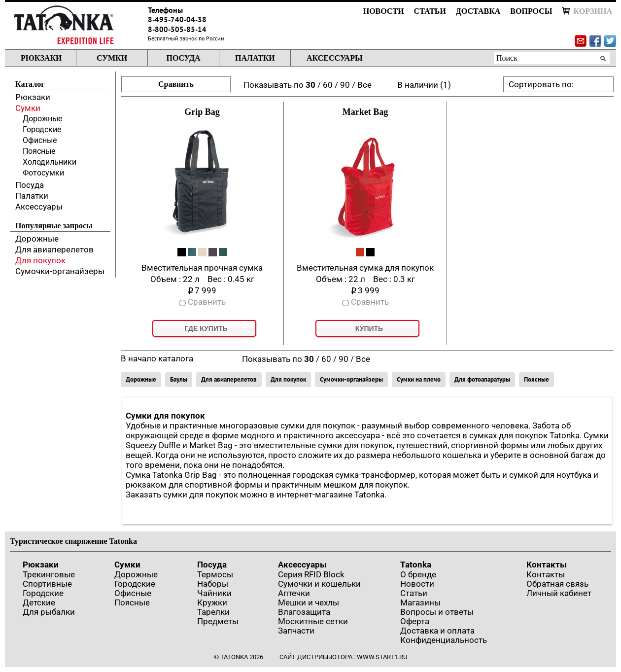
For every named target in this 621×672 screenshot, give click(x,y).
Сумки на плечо (419, 379)
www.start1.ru (382, 657)
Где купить (206, 328)
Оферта (415, 621)
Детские (39, 602)
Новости (384, 11)
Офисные (40, 140)
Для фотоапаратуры (482, 379)
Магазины (420, 602)
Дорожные (42, 119)
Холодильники (50, 162)
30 (310, 85)
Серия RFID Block (311, 574)
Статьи (430, 11)
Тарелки (213, 612)
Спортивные (47, 584)
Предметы (218, 621)
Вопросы (531, 11)
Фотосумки (43, 173)
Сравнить (176, 84)
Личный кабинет (559, 593)
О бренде (418, 574)
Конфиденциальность (444, 640)
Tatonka (416, 565)
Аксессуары (335, 58)
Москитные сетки (313, 621)
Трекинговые (49, 574)
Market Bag (365, 112)
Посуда (183, 58)
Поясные (39, 151)
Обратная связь (557, 584)
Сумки (112, 58)
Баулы (179, 379)
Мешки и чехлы (309, 602)
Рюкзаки (41, 58)
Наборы (213, 584)
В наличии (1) (424, 85)
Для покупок (40, 260)
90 (345, 85)
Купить (369, 328)
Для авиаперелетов (54, 249)
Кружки (212, 602)
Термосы (215, 574)
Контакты (547, 565)
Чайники (214, 593)
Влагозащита (304, 612)
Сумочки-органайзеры (60, 271)
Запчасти (296, 631)
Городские (42, 129)
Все (364, 85)
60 (328, 85)
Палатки (255, 58)
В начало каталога (157, 358)
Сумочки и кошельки (319, 584)
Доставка (478, 11)
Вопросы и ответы (437, 612)
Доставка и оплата (437, 631)
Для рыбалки (49, 612)
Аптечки (294, 593)
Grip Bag (202, 112)
